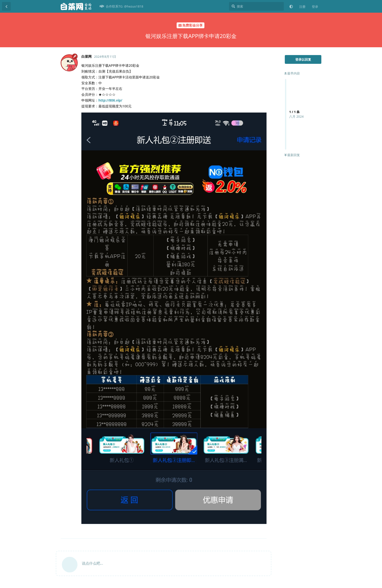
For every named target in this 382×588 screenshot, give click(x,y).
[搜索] (256, 6)
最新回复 (292, 155)
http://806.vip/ (110, 100)
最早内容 (292, 73)
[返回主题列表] (6, 6)
